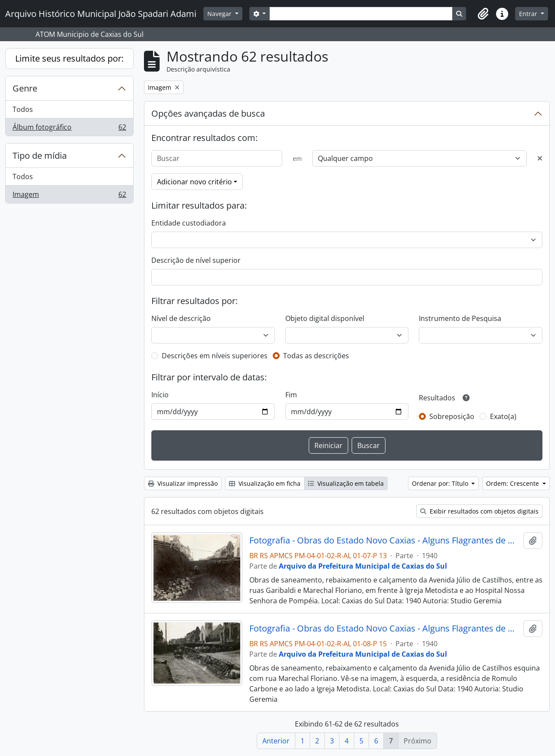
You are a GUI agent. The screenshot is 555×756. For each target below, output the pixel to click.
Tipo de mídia (40, 155)
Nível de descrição (181, 318)
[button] (483, 14)
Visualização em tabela (346, 483)
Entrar (529, 14)
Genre (25, 88)
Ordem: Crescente (513, 483)
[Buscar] (217, 158)
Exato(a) (503, 416)
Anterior (276, 741)
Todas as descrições (316, 356)
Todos (23, 109)
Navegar (220, 14)
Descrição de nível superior (196, 260)
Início (160, 395)
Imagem (69, 196)
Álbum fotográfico (69, 129)
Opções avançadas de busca (208, 113)
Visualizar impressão (183, 483)
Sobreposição (452, 416)
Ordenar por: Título (441, 483)
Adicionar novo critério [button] (194, 182)
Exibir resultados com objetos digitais (479, 511)
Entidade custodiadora (189, 223)
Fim (291, 395)
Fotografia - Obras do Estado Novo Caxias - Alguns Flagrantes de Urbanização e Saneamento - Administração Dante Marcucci (385, 540)
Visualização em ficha (265, 483)
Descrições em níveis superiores (215, 356)
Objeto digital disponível (325, 318)
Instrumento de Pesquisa (460, 318)
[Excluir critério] (540, 158)
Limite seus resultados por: (69, 58)
